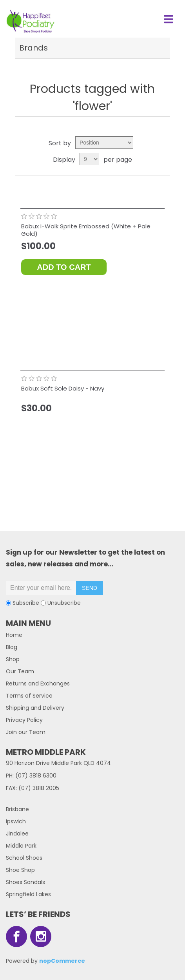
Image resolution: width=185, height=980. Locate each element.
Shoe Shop (20, 870)
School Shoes (24, 858)
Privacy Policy (24, 720)
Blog (12, 647)
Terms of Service (29, 696)
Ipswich (16, 821)
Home (14, 635)
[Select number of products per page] (89, 159)
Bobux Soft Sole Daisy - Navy (63, 389)
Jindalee (17, 834)
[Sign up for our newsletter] (41, 588)
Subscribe (26, 603)
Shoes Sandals (25, 882)
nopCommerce (62, 961)
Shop (13, 659)
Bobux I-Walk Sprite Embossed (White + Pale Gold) (86, 230)
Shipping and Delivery (35, 708)
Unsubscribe (64, 603)
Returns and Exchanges (38, 683)
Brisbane (17, 809)
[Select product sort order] (104, 143)
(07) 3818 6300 (36, 776)
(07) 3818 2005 (39, 788)
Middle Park (21, 846)
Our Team (20, 671)
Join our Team (26, 732)
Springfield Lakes (28, 894)
